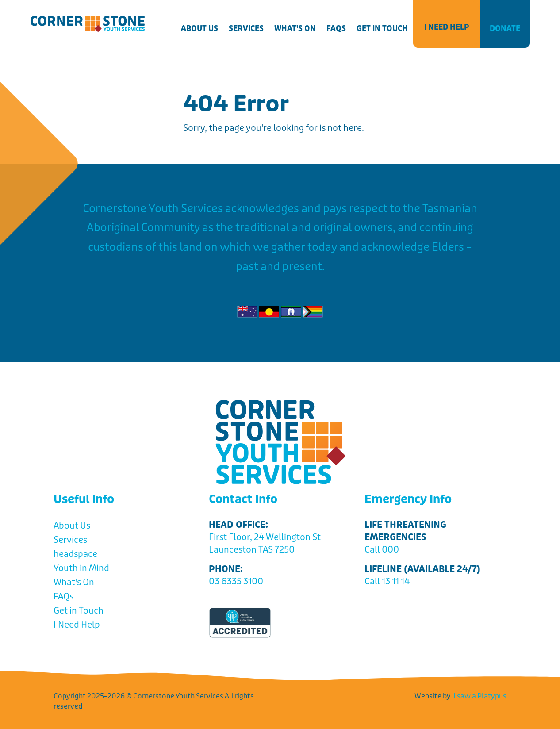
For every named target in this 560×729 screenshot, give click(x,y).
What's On (295, 28)
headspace (75, 554)
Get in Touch (382, 28)
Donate (505, 28)
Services (246, 28)
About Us (199, 28)
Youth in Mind (81, 568)
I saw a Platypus (480, 696)
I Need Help (447, 27)
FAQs (336, 28)
